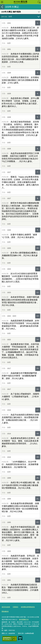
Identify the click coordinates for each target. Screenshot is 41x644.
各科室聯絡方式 (24, 619)
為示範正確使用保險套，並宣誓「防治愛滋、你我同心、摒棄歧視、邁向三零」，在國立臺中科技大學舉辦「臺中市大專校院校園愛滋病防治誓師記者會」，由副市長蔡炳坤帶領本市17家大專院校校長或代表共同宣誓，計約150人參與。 (20, 130)
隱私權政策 (5, 611)
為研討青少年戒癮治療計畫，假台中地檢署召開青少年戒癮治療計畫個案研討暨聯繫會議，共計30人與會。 (20, 485)
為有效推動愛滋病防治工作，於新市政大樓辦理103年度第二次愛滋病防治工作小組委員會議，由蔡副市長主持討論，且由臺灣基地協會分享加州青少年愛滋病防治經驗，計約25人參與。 (20, 33)
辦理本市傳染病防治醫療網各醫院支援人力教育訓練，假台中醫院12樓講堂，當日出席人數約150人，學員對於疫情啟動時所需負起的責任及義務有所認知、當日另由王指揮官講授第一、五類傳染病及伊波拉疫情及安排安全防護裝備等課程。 (20, 211)
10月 (10, 17)
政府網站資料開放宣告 (28, 607)
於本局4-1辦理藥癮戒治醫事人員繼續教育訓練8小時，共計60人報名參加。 (20, 255)
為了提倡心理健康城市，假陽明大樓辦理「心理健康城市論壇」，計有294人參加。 (20, 397)
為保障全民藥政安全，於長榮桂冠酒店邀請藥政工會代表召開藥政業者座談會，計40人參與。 (20, 80)
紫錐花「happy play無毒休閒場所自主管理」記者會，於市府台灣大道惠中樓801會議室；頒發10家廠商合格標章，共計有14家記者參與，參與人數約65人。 (20, 182)
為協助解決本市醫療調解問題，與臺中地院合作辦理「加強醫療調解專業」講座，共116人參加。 (20, 376)
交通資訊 (15, 607)
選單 (2, 2)
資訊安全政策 (6, 607)
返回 (2, 7)
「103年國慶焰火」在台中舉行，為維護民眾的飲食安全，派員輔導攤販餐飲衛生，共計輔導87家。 (20, 464)
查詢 (39, 2)
